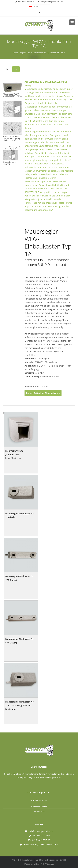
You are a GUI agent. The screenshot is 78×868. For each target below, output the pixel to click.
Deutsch (34, 7)
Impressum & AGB (39, 806)
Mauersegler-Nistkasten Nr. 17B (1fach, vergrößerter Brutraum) (20, 705)
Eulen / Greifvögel (13, 458)
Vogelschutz (25, 53)
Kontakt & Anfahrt (39, 800)
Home (15, 53)
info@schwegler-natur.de (50, 2)
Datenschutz (39, 811)
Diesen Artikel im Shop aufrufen (43, 393)
